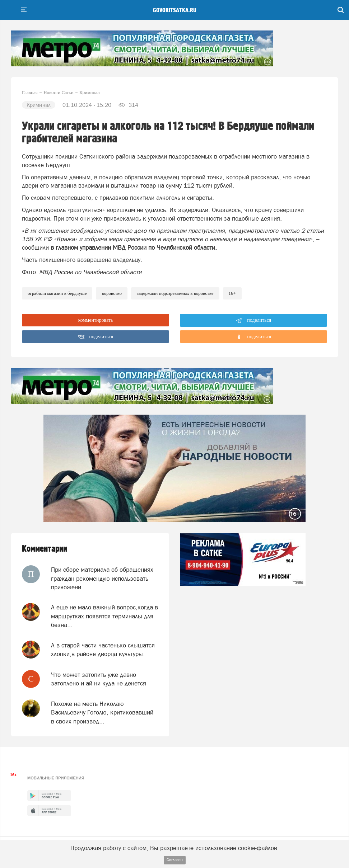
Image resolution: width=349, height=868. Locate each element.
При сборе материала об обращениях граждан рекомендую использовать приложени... (102, 578)
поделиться (254, 321)
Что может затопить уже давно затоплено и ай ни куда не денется (99, 679)
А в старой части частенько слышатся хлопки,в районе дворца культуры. (103, 650)
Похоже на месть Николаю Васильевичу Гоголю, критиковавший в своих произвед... (102, 713)
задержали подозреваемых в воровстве (175, 293)
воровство (112, 293)
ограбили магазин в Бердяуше (57, 293)
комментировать (96, 320)
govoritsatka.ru (175, 10)
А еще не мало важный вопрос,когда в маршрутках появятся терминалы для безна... (104, 616)
